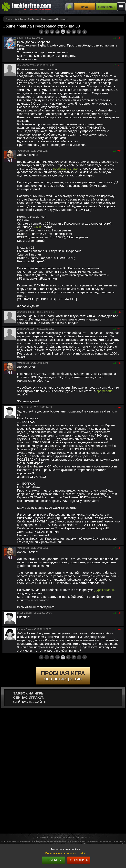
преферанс (104, 391)
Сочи (37, 227)
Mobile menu (121, 7)
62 (74, 32)
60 (63, 32)
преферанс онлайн (67, 169)
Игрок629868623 (26, 312)
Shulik (20, 38)
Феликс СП (23, 151)
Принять (54, 860)
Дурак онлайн (104, 590)
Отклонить (79, 860)
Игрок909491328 (26, 329)
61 (68, 32)
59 (58, 32)
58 (52, 32)
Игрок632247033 (26, 65)
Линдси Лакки (24, 629)
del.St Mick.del (25, 407)
